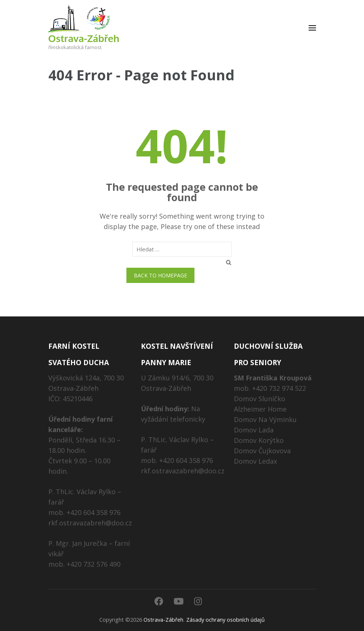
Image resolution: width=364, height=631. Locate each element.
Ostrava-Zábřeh (84, 38)
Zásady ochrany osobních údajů (226, 620)
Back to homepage (160, 275)
